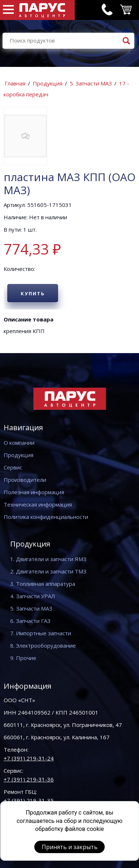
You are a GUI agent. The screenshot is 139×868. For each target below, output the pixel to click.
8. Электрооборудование (43, 645)
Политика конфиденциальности (46, 517)
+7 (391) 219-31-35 (29, 800)
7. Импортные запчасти (41, 633)
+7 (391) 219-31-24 (29, 758)
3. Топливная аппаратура (43, 584)
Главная (15, 83)
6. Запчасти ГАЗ (30, 621)
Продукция (48, 83)
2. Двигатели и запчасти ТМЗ (48, 571)
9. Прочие (23, 658)
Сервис (13, 467)
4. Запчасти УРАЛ (33, 596)
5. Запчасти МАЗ (91, 83)
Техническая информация (38, 504)
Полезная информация (34, 492)
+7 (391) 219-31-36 (29, 779)
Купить (33, 293)
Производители (25, 480)
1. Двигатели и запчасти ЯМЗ (48, 559)
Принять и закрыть (70, 847)
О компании (19, 443)
